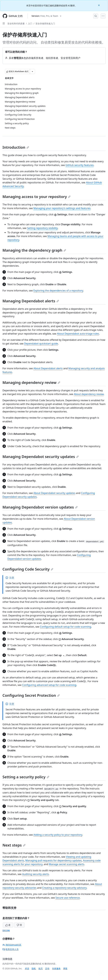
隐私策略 (6, 930)
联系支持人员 (10, 949)
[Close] (99, 5)
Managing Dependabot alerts (31, 301)
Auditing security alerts (36, 874)
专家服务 (56, 968)
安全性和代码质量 (16, 23)
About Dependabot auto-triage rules (78, 334)
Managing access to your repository (36, 197)
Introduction (16, 147)
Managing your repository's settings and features (62, 208)
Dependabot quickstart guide (41, 344)
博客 (65, 968)
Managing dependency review (31, 382)
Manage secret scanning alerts (66, 864)
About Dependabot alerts (48, 368)
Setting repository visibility (42, 228)
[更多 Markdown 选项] (32, 71)
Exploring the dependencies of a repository (58, 291)
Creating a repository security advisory (64, 888)
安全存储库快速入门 (45, 23)
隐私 (34, 968)
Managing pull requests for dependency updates (53, 860)
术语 (27, 968)
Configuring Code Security (28, 569)
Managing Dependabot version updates (40, 507)
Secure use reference (67, 898)
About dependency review (89, 394)
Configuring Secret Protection (31, 695)
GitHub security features (80, 165)
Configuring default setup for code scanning (66, 627)
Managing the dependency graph (34, 250)
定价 (47, 968)
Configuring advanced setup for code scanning (49, 685)
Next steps (14, 845)
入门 (30, 23)
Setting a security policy (26, 777)
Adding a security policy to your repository (58, 835)
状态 (41, 968)
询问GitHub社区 (12, 945)
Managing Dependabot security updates (41, 457)
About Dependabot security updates (54, 493)
